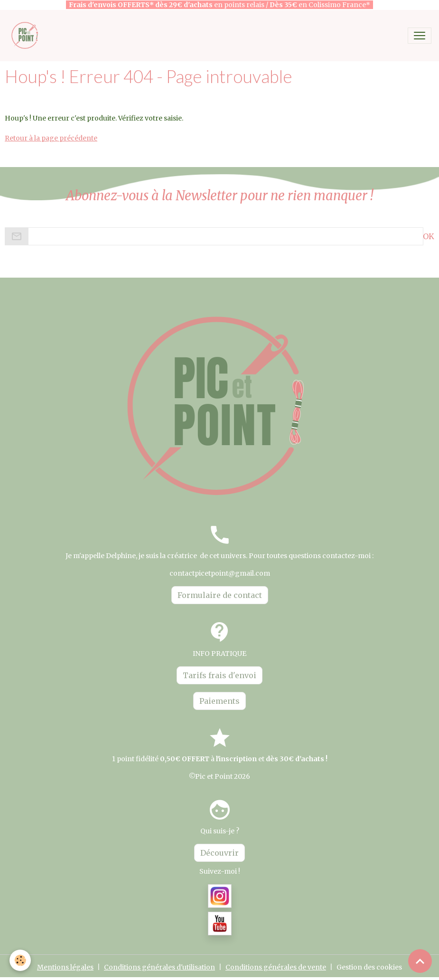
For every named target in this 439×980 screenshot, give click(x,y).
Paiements (219, 701)
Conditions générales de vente (276, 967)
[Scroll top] (420, 961)
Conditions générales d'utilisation (159, 967)
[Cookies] (20, 960)
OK (429, 236)
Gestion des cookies (369, 967)
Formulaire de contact (220, 595)
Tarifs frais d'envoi (219, 675)
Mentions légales (65, 967)
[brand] (27, 35)
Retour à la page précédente (51, 138)
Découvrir (219, 853)
